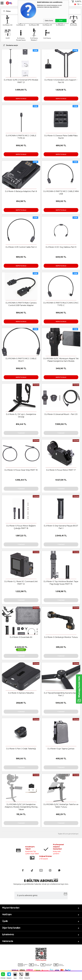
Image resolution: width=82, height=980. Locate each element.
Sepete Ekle (21, 99)
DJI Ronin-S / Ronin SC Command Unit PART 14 (21, 583)
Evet (61, 21)
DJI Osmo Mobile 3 (34, 35)
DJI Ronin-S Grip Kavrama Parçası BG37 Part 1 (61, 527)
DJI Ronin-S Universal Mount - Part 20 (61, 414)
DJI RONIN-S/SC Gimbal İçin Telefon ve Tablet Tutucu (61, 806)
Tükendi (21, 433)
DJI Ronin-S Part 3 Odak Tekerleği (21, 749)
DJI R (8, 34)
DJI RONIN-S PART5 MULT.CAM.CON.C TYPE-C (61, 304)
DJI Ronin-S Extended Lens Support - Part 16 (61, 81)
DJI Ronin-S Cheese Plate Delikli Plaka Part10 (61, 137)
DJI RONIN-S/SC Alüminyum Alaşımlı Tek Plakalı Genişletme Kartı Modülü (61, 360)
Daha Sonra (49, 21)
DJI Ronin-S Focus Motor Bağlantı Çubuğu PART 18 (21, 527)
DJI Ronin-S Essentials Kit (21, 637)
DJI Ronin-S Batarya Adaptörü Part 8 (21, 191)
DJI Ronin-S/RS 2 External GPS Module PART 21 (21, 81)
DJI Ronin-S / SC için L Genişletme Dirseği (21, 415)
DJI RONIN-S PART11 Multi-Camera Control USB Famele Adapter (21, 304)
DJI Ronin (74, 21)
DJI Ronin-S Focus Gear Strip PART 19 (21, 470)
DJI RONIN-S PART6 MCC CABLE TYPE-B (21, 137)
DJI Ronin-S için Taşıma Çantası (61, 749)
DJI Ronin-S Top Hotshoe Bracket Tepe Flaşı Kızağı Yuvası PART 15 (61, 583)
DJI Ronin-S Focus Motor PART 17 (61, 470)
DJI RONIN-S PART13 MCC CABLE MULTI (21, 360)
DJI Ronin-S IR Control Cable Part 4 (21, 247)
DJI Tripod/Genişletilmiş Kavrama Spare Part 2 (61, 694)
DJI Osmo (47, 34)
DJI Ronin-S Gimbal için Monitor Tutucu (61, 637)
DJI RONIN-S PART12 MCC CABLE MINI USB (61, 192)
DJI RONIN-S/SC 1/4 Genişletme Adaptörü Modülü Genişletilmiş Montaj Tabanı (21, 807)
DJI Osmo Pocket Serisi (21, 35)
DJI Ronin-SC (8, 21)
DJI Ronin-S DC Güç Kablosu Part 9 (61, 247)
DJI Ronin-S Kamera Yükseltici (21, 693)
